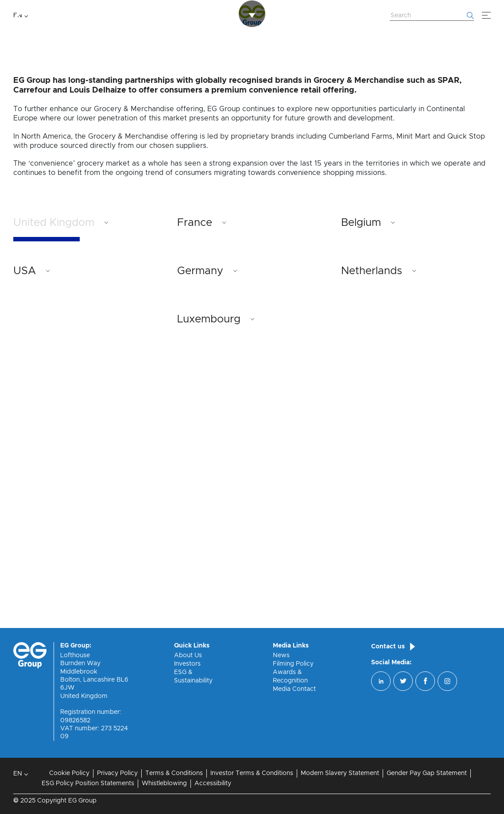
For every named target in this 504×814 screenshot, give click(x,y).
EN (18, 16)
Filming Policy (293, 664)
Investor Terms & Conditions (252, 773)
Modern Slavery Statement (340, 773)
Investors (187, 664)
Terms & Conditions (174, 773)
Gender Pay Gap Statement (427, 773)
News (281, 655)
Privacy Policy (117, 773)
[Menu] (486, 16)
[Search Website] (432, 16)
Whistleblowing (164, 783)
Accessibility (213, 783)
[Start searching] (470, 16)
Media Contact (294, 689)
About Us (188, 655)
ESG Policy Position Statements (88, 783)
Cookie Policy (69, 773)
